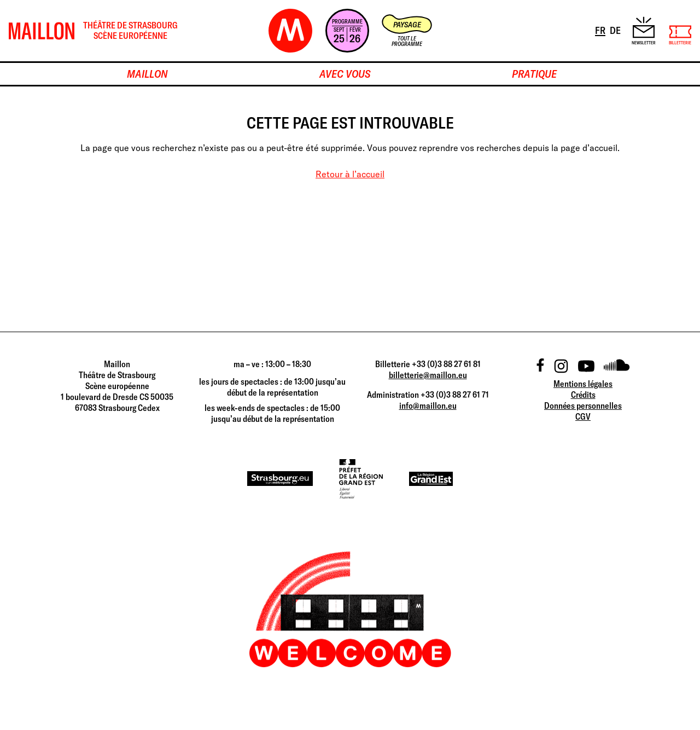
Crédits (583, 395)
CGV (583, 416)
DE (616, 30)
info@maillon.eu (428, 405)
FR (601, 30)
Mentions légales (583, 384)
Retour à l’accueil (350, 174)
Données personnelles (583, 405)
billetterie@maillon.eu (428, 375)
